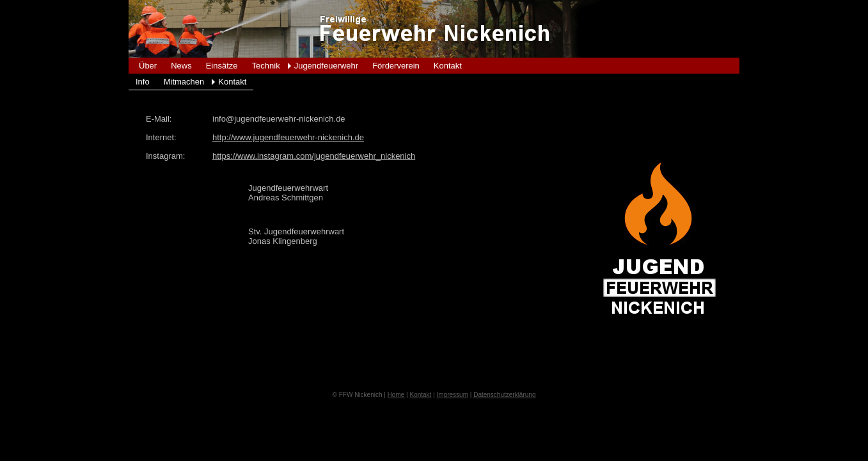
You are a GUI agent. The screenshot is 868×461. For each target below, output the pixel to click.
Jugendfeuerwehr (326, 66)
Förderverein (396, 66)
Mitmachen (184, 82)
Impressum (453, 395)
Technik (266, 66)
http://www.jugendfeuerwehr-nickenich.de (288, 137)
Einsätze (222, 66)
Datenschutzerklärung (504, 395)
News (181, 66)
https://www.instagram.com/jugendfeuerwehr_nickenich (314, 156)
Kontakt (448, 66)
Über (148, 66)
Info (143, 82)
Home (396, 395)
